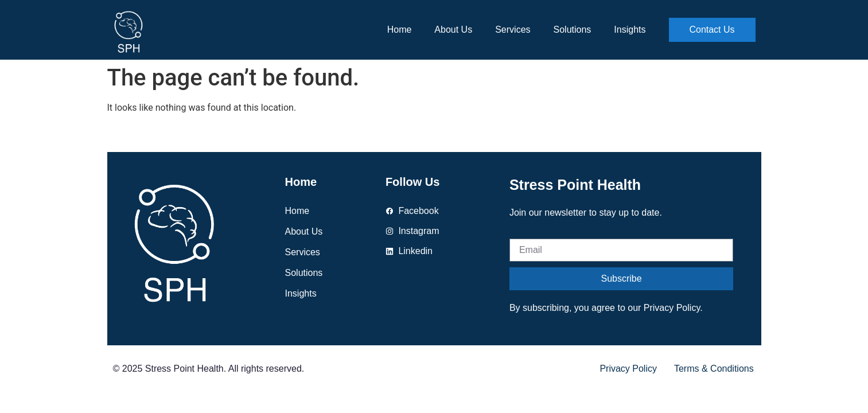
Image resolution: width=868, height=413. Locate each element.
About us (453, 30)
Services (513, 30)
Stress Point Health (575, 185)
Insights (630, 30)
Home (400, 30)
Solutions (573, 30)
